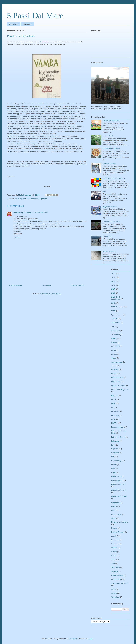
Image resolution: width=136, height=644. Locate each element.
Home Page (14, 24)
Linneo (114, 465)
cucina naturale (117, 378)
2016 (113, 285)
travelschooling (117, 575)
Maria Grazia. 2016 (119, 484)
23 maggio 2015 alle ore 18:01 (36, 213)
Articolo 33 (115, 331)
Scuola (114, 552)
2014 (113, 277)
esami (114, 400)
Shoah (114, 556)
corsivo (114, 366)
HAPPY (114, 423)
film (113, 407)
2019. (114, 311)
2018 (113, 293)
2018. (114, 303)
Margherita (44, 42)
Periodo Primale (118, 532)
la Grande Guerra (118, 437)
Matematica (116, 502)
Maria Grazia (116, 476)
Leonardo (115, 453)
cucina (114, 374)
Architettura (27, 24)
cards (113, 350)
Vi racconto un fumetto (120, 583)
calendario (115, 346)
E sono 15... (107, 237)
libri (28, 199)
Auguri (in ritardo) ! (110, 207)
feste (113, 403)
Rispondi (17, 237)
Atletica (114, 342)
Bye (104, 192)
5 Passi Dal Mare (35, 16)
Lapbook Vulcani (109, 164)
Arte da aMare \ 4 (109, 252)
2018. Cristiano (117, 307)
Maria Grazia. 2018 (119, 490)
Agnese (23, 199)
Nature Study (116, 514)
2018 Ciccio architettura (116, 298)
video (113, 589)
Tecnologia (116, 567)
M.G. (113, 468)
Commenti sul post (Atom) (51, 293)
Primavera (115, 540)
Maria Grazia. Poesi (119, 496)
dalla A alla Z (116, 382)
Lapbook (115, 449)
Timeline (115, 571)
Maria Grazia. (117, 480)
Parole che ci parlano (39, 199)
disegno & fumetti (118, 386)
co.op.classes (117, 362)
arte (113, 327)
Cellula (114, 354)
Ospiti (114, 518)
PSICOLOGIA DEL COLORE (114, 179)
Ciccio (114, 358)
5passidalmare (117, 315)
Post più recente (15, 285)
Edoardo (115, 396)
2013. (114, 273)
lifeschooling (116, 461)
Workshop (115, 597)
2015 (17, 199)
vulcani (114, 593)
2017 (113, 289)
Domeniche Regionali (111, 149)
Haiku (114, 419)
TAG (113, 564)
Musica (114, 506)
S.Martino (115, 544)
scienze (114, 548)
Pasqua (114, 528)
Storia (114, 560)
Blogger (91, 639)
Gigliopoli (115, 415)
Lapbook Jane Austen (111, 222)
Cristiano (115, 370)
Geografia (115, 411)
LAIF (113, 445)
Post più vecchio (78, 285)
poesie (114, 536)
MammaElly (18, 213)
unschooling (116, 579)
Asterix (114, 338)
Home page (47, 285)
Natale (114, 510)
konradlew (73, 639)
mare (113, 472)
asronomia (115, 335)
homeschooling (117, 427)
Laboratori (115, 441)
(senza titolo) (108, 136)
